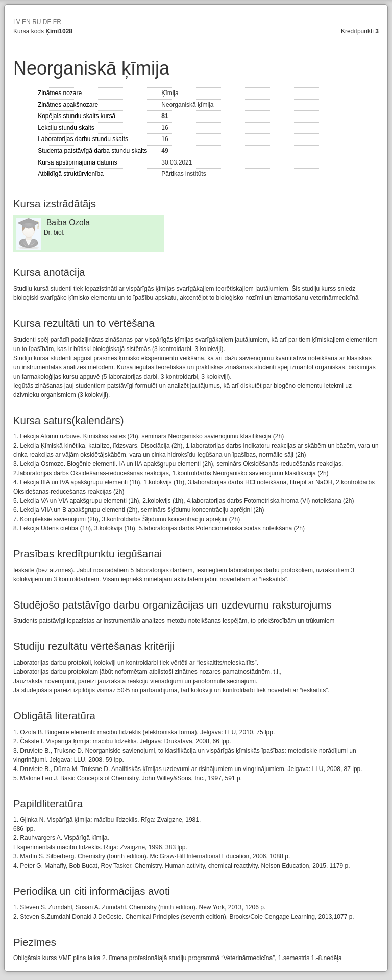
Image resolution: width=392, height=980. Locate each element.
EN (26, 22)
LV (17, 22)
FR (57, 22)
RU (36, 22)
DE (47, 22)
